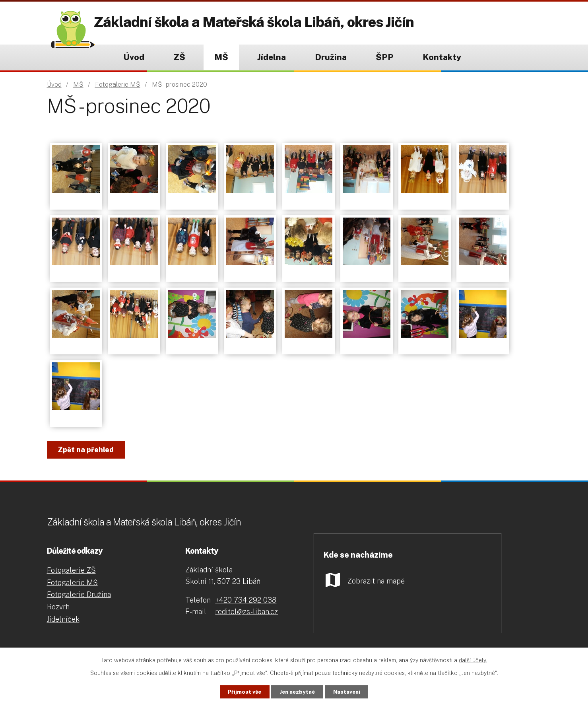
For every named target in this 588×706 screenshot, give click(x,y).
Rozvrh (58, 607)
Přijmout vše (237, 691)
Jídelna (272, 57)
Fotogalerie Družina (79, 594)
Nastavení (354, 691)
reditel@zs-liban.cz (246, 612)
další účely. (473, 659)
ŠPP (385, 57)
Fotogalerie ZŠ (71, 570)
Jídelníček (63, 619)
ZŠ (179, 57)
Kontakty (442, 57)
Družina (331, 57)
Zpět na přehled (89, 450)
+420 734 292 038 (246, 600)
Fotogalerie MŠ (118, 85)
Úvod (134, 57)
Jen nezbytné (297, 691)
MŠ (221, 57)
